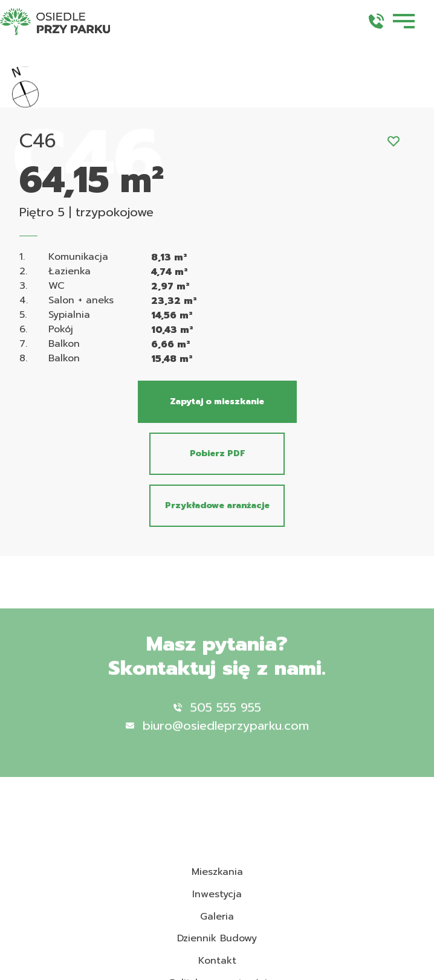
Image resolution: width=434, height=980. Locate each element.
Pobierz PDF (217, 453)
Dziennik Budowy (217, 938)
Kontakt (217, 961)
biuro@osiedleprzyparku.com (217, 737)
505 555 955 (217, 719)
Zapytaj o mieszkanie (217, 401)
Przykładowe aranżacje (217, 505)
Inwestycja (217, 894)
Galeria (217, 917)
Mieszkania (217, 872)
